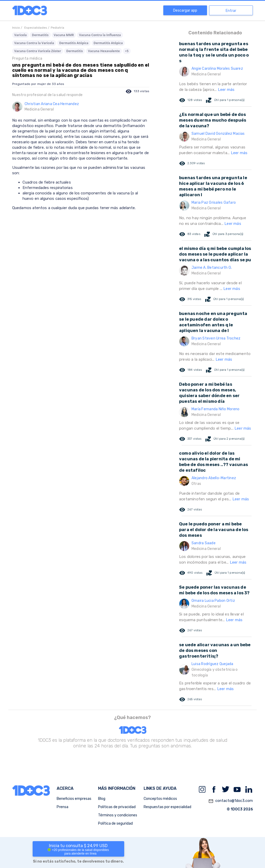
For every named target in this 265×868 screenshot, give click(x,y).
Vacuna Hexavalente (104, 51)
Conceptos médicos (160, 799)
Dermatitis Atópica (74, 43)
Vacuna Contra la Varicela (34, 43)
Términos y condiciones (118, 815)
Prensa (62, 807)
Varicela (20, 35)
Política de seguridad (115, 823)
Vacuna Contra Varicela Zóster (38, 51)
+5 (127, 51)
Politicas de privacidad (117, 807)
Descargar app (185, 10)
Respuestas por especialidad (167, 807)
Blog (102, 799)
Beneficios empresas (74, 799)
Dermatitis (40, 35)
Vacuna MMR (64, 35)
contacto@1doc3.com (231, 801)
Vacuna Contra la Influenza (100, 35)
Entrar (231, 11)
